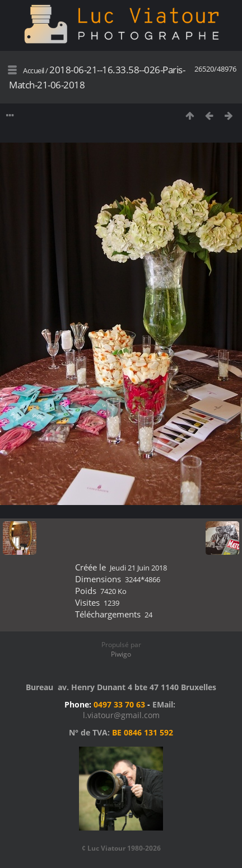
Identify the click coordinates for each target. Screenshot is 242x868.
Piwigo (121, 654)
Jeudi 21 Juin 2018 (138, 568)
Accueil (34, 70)
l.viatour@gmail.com (121, 715)
